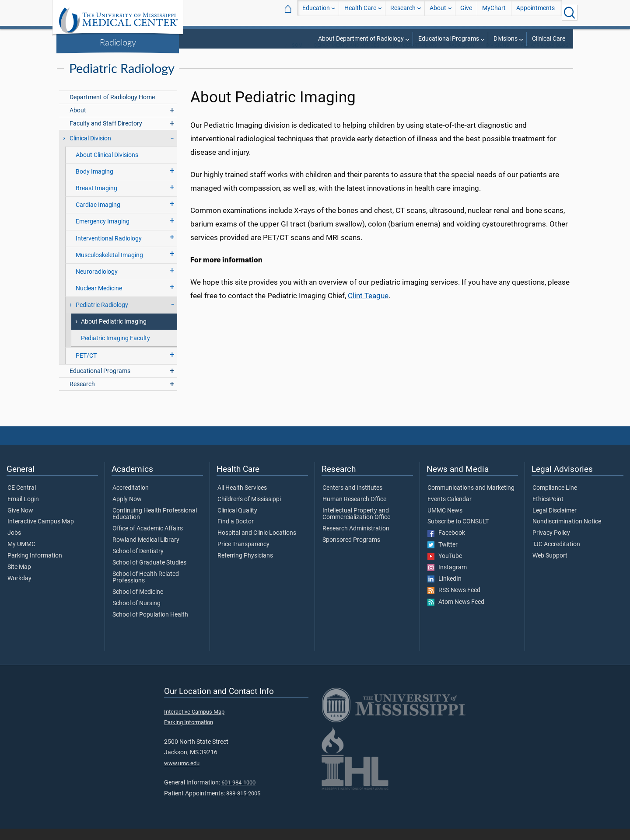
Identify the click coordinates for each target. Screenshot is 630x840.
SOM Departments (414, 57)
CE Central (22, 499)
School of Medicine (138, 603)
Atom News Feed (456, 613)
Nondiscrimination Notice (567, 533)
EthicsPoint (548, 511)
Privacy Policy (551, 544)
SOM (297, 57)
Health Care (360, 12)
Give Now (20, 522)
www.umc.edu (182, 775)
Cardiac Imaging (98, 216)
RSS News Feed (454, 602)
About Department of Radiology (361, 39)
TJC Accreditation (556, 556)
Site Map (19, 579)
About (438, 12)
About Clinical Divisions (107, 166)
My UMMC (21, 556)
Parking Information (35, 567)
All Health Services (242, 499)
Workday (19, 590)
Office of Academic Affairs (148, 540)
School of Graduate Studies (149, 574)
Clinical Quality (237, 522)
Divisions (506, 39)
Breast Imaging (96, 200)
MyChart (494, 12)
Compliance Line (555, 499)
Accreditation (131, 499)
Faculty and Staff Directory (106, 135)
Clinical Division (90, 150)
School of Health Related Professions (146, 589)
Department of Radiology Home (112, 109)
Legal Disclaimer (555, 522)
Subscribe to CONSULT (458, 533)
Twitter (443, 556)
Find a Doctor (236, 533)
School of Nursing (136, 615)
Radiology (118, 42)
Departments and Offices (347, 57)
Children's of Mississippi (249, 511)
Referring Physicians (245, 567)
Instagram (447, 579)
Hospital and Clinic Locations (257, 544)
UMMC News (445, 522)
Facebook (446, 544)
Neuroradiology (97, 283)
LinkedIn (444, 590)
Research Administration (356, 540)
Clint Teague (368, 307)
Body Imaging (94, 183)
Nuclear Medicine (99, 300)
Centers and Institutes (352, 499)
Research (403, 12)
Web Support (550, 567)
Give (466, 12)
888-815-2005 (243, 805)
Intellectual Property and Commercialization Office (356, 526)
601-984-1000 (238, 794)
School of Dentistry (138, 563)
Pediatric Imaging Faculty (115, 350)
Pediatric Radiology (546, 57)
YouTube (445, 568)
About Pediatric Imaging (114, 333)
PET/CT (86, 367)
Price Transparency (243, 556)
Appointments (535, 12)
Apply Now (127, 511)
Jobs (14, 544)
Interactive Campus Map (41, 533)
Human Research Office (354, 511)
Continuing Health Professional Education (155, 526)
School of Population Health (150, 626)
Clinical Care (549, 39)
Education (316, 12)
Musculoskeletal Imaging (109, 267)
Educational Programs (449, 39)
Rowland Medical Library (146, 551)
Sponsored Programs (351, 551)
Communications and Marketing (471, 499)
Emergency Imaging (103, 233)
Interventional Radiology (109, 250)
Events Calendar (450, 511)
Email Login (23, 511)
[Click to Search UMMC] (570, 13)
